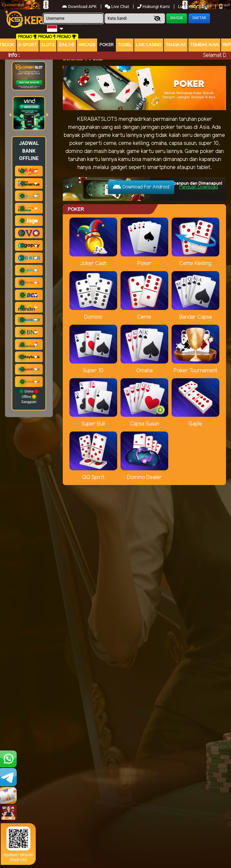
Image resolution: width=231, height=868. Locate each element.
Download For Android (141, 187)
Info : (14, 55)
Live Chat (118, 7)
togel (125, 45)
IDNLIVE (67, 45)
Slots (48, 45)
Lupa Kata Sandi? (195, 7)
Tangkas (176, 45)
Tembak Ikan (204, 45)
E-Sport (28, 45)
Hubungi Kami (154, 7)
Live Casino (149, 45)
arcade (87, 45)
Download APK (80, 7)
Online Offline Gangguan (29, 397)
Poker (106, 45)
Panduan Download (198, 187)
